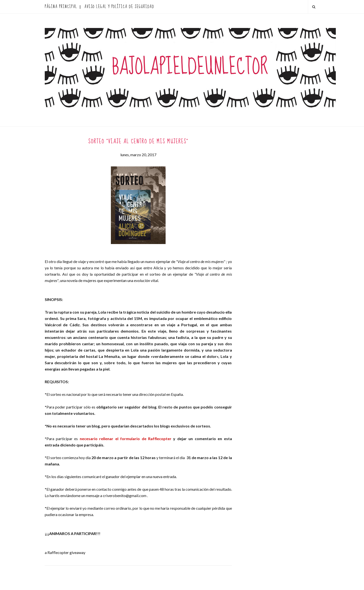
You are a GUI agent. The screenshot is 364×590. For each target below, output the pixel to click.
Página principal (61, 7)
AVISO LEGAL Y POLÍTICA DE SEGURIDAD (119, 7)
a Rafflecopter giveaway (65, 552)
